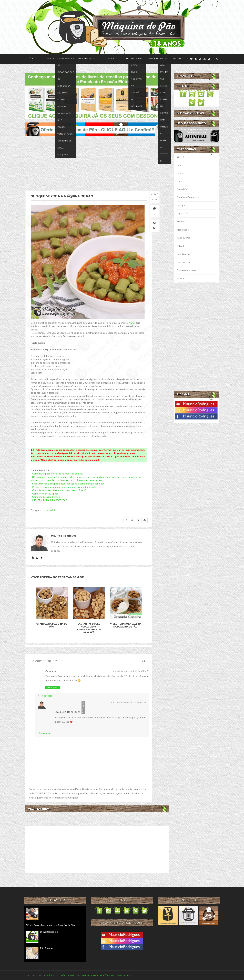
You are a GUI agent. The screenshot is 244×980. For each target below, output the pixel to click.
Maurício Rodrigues (67, 711)
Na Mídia (108, 59)
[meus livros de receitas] (97, 95)
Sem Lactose (184, 262)
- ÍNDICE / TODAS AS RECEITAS (49, 499)
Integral (181, 205)
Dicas (180, 173)
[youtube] (200, 59)
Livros (93, 59)
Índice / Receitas (49, 59)
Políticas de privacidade (116, 974)
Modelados (183, 230)
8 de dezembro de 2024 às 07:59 (131, 670)
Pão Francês (46, 947)
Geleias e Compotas (188, 197)
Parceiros (126, 59)
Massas (181, 221)
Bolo (179, 165)
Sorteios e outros (186, 270)
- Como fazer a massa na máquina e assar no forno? (58, 489)
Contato (72, 974)
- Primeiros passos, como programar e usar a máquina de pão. (64, 486)
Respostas (47, 695)
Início (29, 59)
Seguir (144, 59)
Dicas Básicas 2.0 (49, 931)
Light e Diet (183, 213)
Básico (180, 157)
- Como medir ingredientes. (46, 496)
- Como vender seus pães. (45, 493)
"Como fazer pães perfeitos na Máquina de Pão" (51, 925)
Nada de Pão (50, 509)
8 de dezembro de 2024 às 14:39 (128, 702)
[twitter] (209, 59)
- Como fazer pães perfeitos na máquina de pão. (57, 473)
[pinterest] (205, 59)
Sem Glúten (183, 254)
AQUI (132, 322)
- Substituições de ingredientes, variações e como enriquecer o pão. (68, 483)
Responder (53, 687)
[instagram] (196, 59)
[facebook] (187, 59)
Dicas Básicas (74, 59)
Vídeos (181, 278)
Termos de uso (89, 974)
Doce (180, 181)
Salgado (181, 246)
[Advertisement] (97, 163)
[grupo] (191, 59)
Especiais (182, 189)
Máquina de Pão (57, 974)
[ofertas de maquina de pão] (97, 129)
